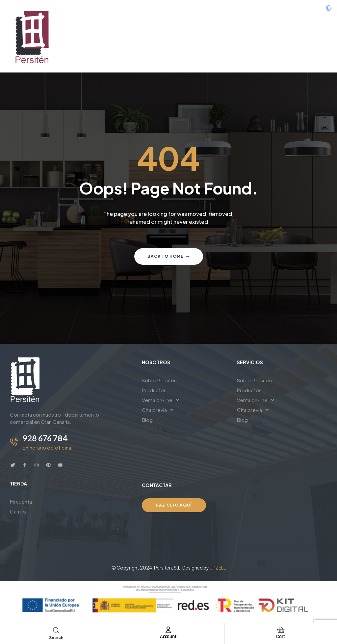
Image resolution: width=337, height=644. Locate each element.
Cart (281, 637)
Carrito (18, 511)
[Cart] (281, 630)
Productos (154, 390)
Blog (147, 420)
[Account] (168, 630)
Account (168, 637)
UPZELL (218, 568)
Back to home (169, 256)
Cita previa (159, 410)
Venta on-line (162, 400)
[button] (184, 400)
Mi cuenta (21, 501)
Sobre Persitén (159, 380)
